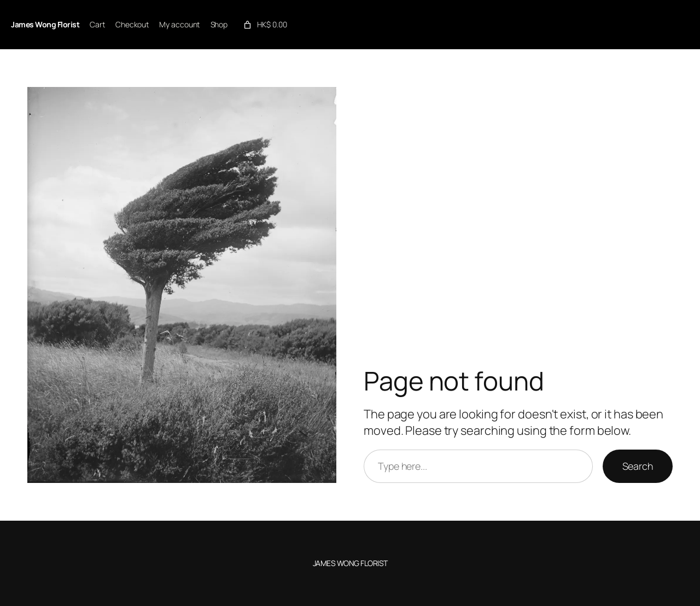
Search (638, 466)
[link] (264, 25)
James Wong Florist (45, 24)
